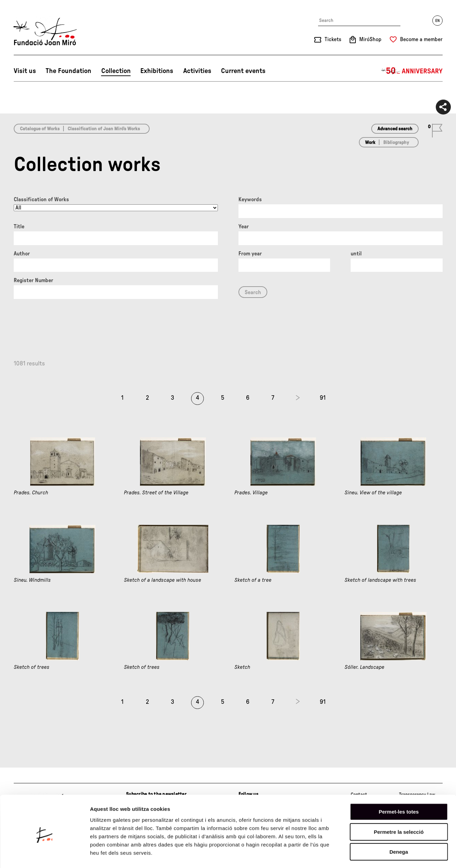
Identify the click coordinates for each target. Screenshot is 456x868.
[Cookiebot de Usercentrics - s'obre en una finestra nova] (44, 855)
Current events (243, 71)
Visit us (25, 71)
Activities (197, 71)
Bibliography (396, 143)
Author (22, 254)
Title (19, 227)
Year (244, 227)
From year (250, 254)
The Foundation (68, 71)
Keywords (250, 200)
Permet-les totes (399, 784)
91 (323, 398)
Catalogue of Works (40, 129)
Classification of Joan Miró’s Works (104, 129)
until (356, 254)
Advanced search (395, 129)
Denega (399, 824)
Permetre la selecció (399, 804)
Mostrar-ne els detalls (395, 854)
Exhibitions (157, 71)
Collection (116, 71)
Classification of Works (41, 200)
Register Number (33, 280)
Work (370, 143)
